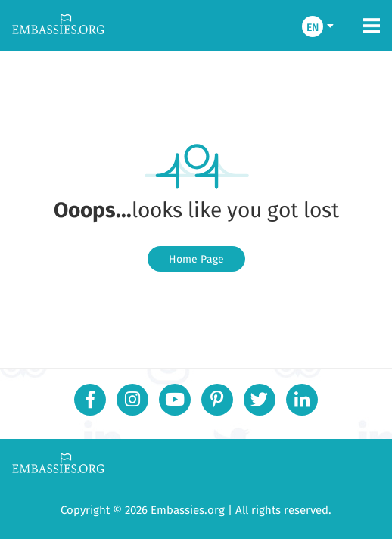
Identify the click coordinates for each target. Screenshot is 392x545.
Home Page (196, 259)
